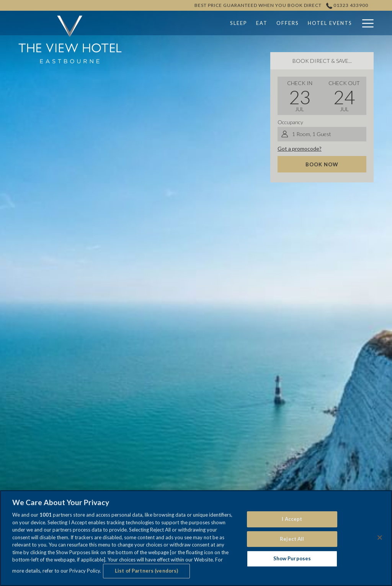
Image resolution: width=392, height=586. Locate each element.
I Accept (292, 519)
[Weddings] (329, 23)
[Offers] (240, 23)
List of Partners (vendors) (146, 571)
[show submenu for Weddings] (353, 23)
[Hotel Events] (282, 23)
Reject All (292, 539)
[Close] (380, 538)
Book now (322, 164)
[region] (196, 538)
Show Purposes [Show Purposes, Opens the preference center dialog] (292, 559)
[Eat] (214, 23)
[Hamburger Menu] (365, 23)
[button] (300, 96)
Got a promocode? (300, 149)
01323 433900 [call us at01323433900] (348, 5)
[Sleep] (191, 23)
